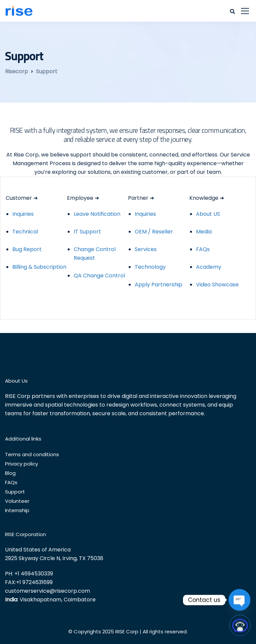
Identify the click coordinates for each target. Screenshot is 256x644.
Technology (150, 267)
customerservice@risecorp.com (47, 591)
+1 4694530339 (34, 574)
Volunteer (17, 501)
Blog (10, 473)
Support (15, 492)
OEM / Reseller (154, 232)
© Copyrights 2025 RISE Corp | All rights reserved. (128, 632)
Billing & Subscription (39, 267)
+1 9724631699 (34, 582)
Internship (17, 510)
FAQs (203, 249)
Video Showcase (217, 285)
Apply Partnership (158, 285)
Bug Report (27, 249)
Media (204, 232)
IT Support (87, 232)
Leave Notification (97, 214)
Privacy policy (21, 464)
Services (146, 249)
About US (208, 214)
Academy (209, 267)
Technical (25, 232)
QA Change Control (99, 276)
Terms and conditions (32, 454)
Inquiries (23, 214)
